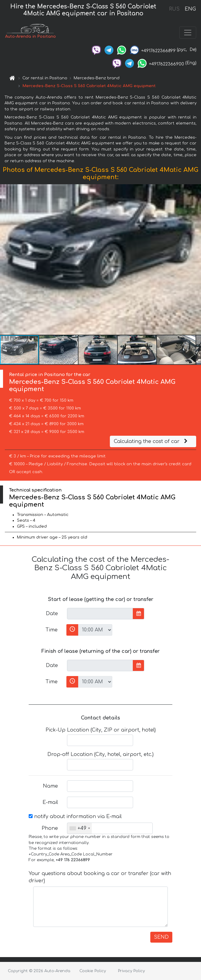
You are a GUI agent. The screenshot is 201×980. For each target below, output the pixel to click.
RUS (174, 9)
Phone (50, 828)
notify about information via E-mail (75, 817)
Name (50, 786)
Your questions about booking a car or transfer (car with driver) (100, 877)
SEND (161, 937)
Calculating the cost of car (152, 441)
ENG (190, 9)
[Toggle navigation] (188, 33)
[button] (196, 259)
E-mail (50, 802)
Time (52, 630)
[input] (100, 614)
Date (52, 614)
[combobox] (80, 828)
